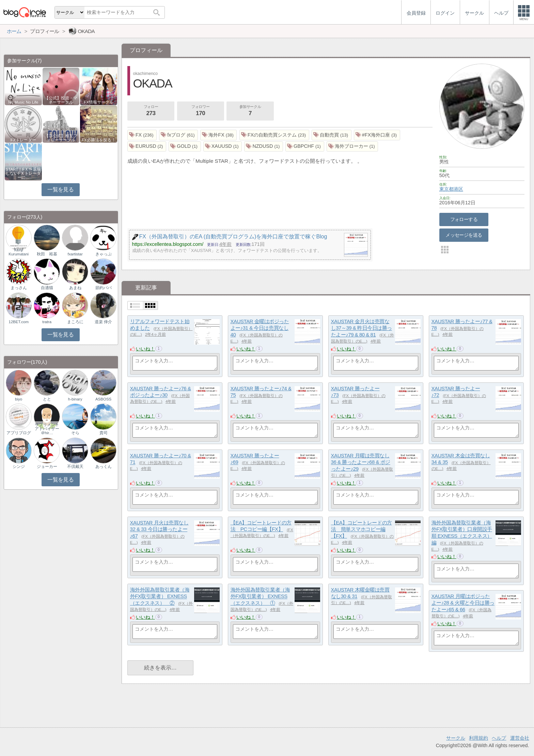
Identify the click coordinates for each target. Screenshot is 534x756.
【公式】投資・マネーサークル (61, 100)
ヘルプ (499, 738)
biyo (19, 399)
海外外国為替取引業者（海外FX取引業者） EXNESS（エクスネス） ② (160, 596)
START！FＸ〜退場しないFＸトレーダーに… (23, 173)
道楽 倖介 (103, 322)
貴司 (104, 433)
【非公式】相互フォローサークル (61, 138)
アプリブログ (19, 433)
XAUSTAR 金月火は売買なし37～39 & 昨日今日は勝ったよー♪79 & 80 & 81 (362, 328)
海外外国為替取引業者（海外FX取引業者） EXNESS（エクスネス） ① (260, 596)
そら (75, 433)
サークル (456, 738)
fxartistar (75, 254)
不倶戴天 (75, 467)
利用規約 (478, 738)
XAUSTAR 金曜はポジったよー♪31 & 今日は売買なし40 (260, 328)
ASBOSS (103, 399)
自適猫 (47, 288)
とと (47, 399)
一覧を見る (60, 190)
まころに (75, 322)
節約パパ (104, 288)
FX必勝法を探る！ (99, 140)
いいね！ (145, 349)
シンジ (19, 467)
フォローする (464, 219)
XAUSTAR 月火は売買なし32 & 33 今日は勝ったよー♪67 (159, 529)
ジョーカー (47, 467)
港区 (458, 189)
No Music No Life (23, 102)
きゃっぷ (104, 254)
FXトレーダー (23, 140)
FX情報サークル (99, 102)
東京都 (446, 189)
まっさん (19, 288)
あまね (75, 288)
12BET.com (19, 322)
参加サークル (250, 111)
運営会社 (520, 738)
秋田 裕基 (47, 254)
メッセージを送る (464, 235)
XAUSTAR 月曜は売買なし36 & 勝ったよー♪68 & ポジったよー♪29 (361, 462)
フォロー (151, 111)
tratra (47, 322)
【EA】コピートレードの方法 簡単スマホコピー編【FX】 (362, 529)
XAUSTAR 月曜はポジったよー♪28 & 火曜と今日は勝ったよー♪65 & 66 (463, 603)
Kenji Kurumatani (19, 252)
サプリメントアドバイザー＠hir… (47, 429)
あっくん (104, 467)
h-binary (75, 399)
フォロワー (201, 111)
